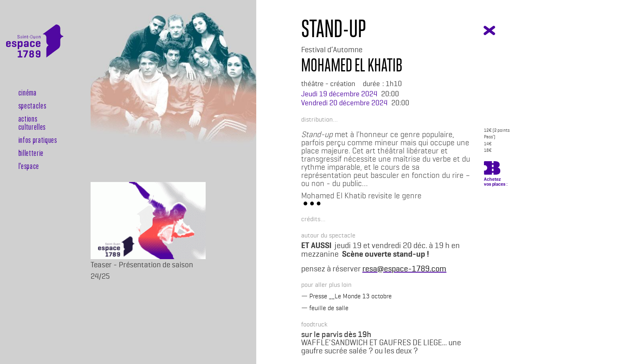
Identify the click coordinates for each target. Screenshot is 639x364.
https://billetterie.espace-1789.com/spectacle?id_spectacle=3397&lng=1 (492, 169)
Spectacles (32, 105)
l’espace (29, 166)
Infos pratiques (38, 140)
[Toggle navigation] (52, 73)
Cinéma (28, 92)
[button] (317, 119)
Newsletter (23, 185)
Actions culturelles (32, 122)
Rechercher (23, 224)
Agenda (23, 198)
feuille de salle (329, 308)
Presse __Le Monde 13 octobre (351, 296)
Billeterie (23, 211)
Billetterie (31, 153)
